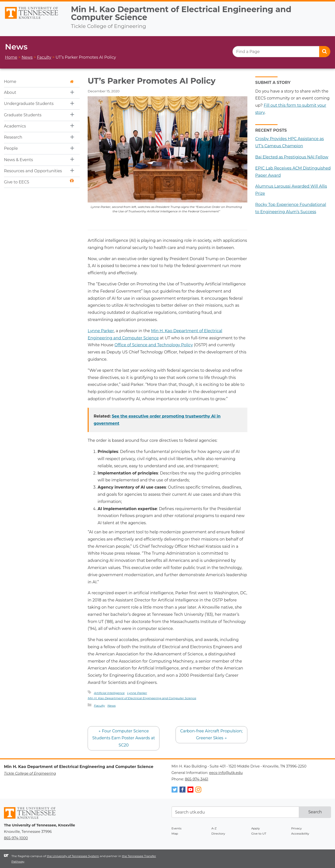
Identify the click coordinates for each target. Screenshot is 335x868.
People (11, 148)
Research (13, 137)
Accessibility (300, 833)
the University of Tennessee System (73, 856)
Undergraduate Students (29, 104)
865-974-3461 (197, 779)
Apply (256, 828)
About (10, 92)
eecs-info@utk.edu (226, 773)
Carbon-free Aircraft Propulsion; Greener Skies (211, 735)
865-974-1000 (16, 838)
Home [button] (39, 82)
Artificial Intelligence (109, 693)
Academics (15, 126)
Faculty (99, 706)
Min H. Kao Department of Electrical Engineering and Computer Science (181, 13)
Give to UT (259, 833)
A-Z (214, 828)
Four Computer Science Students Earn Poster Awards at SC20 (124, 738)
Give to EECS (39, 182)
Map (175, 833)
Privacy (296, 828)
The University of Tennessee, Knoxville (34, 19)
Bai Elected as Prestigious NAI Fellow (292, 157)
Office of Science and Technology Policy (154, 345)
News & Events (18, 160)
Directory (218, 833)
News (112, 706)
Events (177, 828)
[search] (281, 52)
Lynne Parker (101, 331)
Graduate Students (23, 115)
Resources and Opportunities (33, 171)
